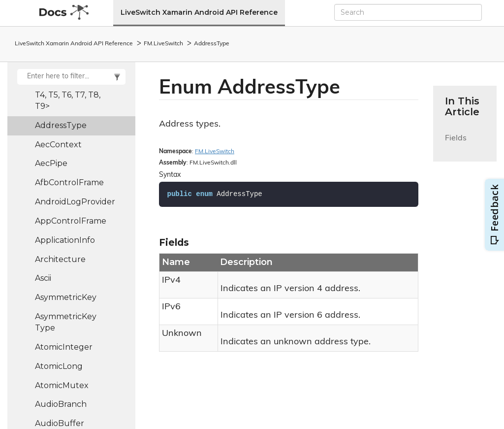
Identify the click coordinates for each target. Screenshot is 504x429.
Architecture (60, 259)
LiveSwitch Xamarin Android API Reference (199, 12)
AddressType (212, 44)
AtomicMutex (62, 385)
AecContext (58, 145)
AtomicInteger (64, 347)
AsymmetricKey (66, 297)
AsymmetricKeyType (66, 322)
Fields (456, 144)
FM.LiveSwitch (163, 44)
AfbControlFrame (69, 182)
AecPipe (51, 163)
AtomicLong (59, 366)
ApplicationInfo (65, 240)
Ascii (43, 278)
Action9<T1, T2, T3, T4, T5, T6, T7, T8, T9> (71, 95)
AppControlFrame (71, 221)
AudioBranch (61, 404)
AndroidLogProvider (75, 202)
